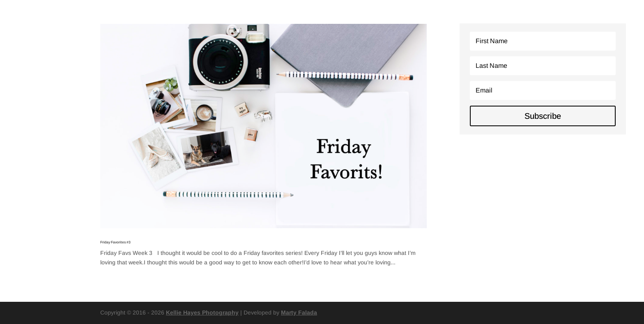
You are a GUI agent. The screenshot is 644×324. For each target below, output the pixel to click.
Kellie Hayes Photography (202, 312)
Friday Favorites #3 (115, 242)
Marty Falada (299, 312)
